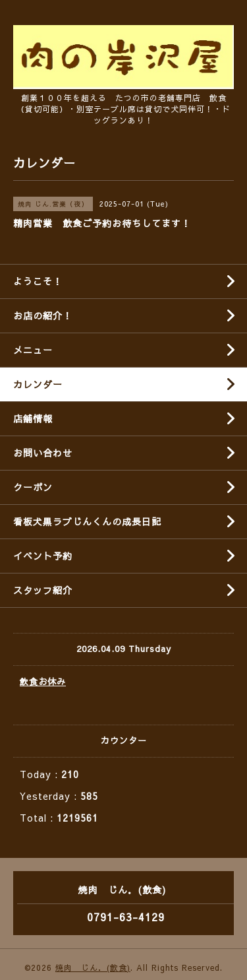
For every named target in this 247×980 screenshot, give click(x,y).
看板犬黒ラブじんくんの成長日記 (87, 521)
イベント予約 (43, 556)
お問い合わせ (43, 453)
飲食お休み (43, 682)
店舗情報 (33, 418)
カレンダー (38, 384)
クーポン (33, 487)
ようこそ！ (38, 281)
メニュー (33, 350)
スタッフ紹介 (43, 590)
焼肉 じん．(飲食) (93, 967)
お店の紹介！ (43, 315)
